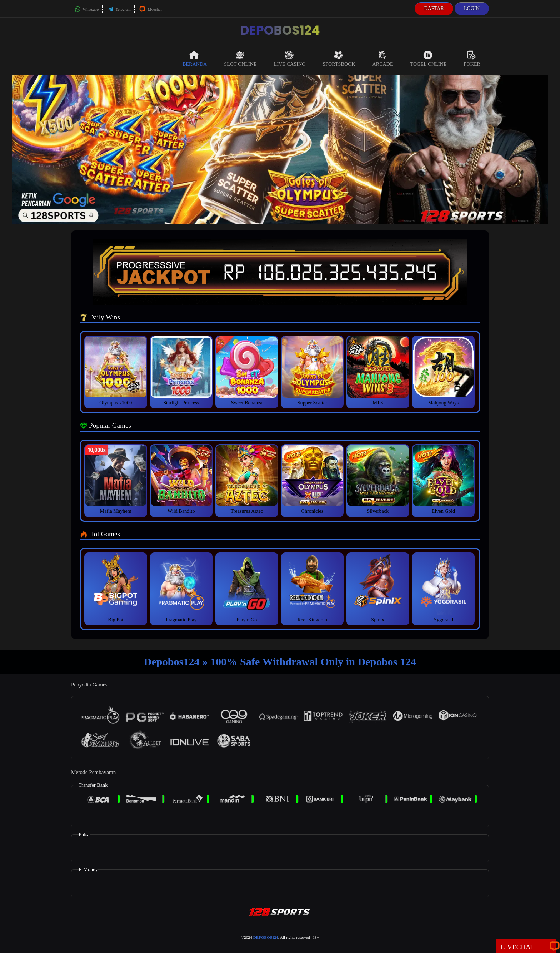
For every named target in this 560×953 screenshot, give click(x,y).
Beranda (195, 59)
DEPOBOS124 (280, 30)
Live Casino (290, 59)
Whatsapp (87, 9)
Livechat (150, 9)
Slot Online (240, 59)
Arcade (383, 59)
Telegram (119, 9)
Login (472, 8)
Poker (472, 59)
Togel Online (429, 59)
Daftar (434, 8)
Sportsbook (339, 59)
